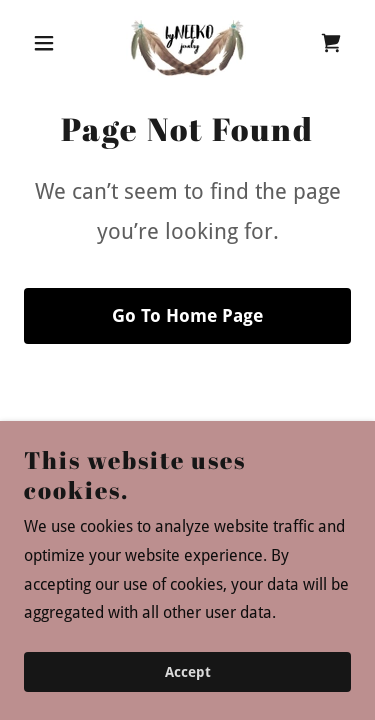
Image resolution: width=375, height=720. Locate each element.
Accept (188, 672)
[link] (187, 43)
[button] (48, 43)
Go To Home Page (187, 315)
